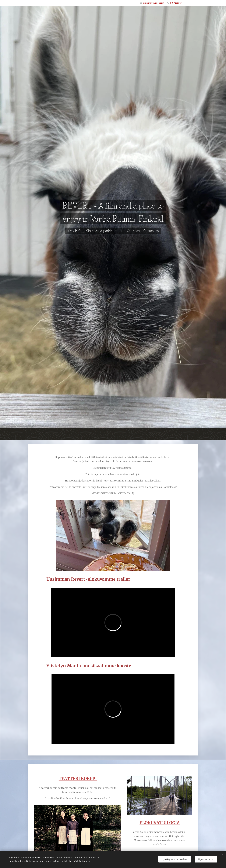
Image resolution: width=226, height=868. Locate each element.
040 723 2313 (176, 3)
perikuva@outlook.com (153, 3)
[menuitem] (154, 434)
